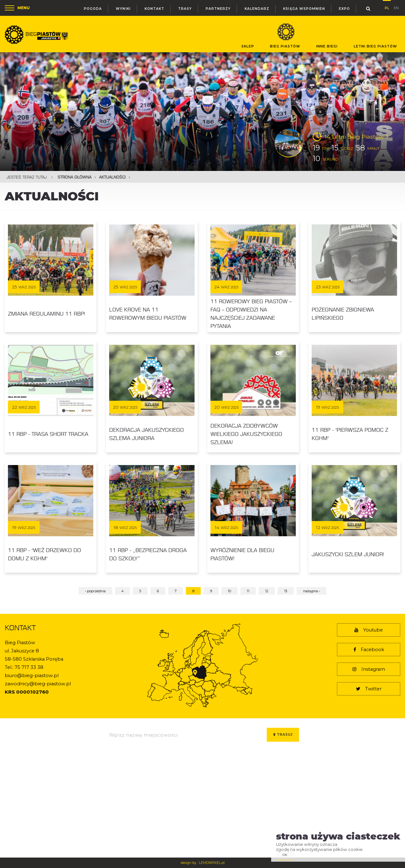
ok (285, 855)
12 (267, 591)
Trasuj (283, 735)
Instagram (369, 669)
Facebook (369, 650)
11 (248, 591)
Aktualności (112, 177)
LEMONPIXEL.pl (212, 863)
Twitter (369, 689)
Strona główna (75, 177)
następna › (312, 591)
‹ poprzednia (95, 591)
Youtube (369, 630)
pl (387, 7)
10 (229, 591)
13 (286, 591)
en (396, 7)
